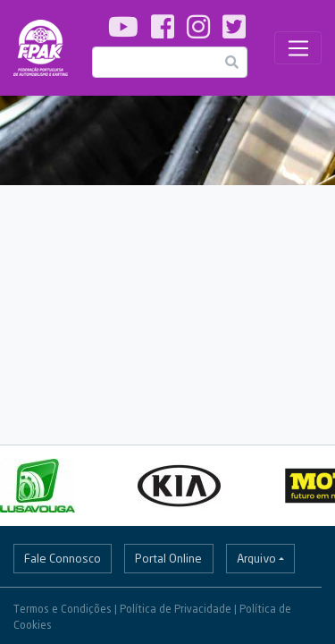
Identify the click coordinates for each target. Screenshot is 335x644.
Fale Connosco (63, 558)
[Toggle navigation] (298, 48)
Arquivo (256, 558)
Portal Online (168, 558)
